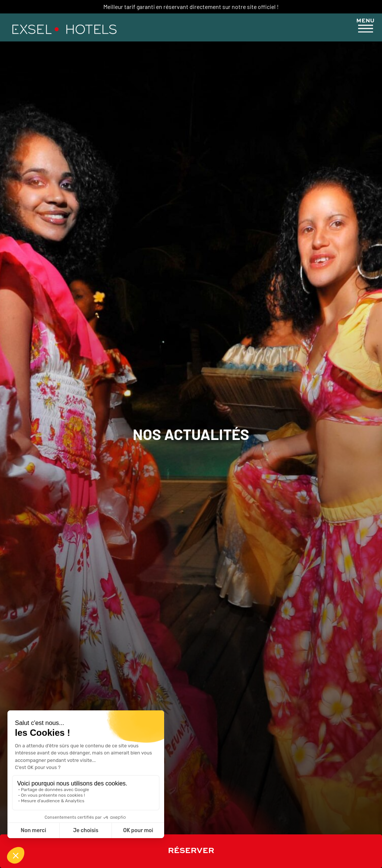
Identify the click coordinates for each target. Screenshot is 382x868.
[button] (366, 27)
